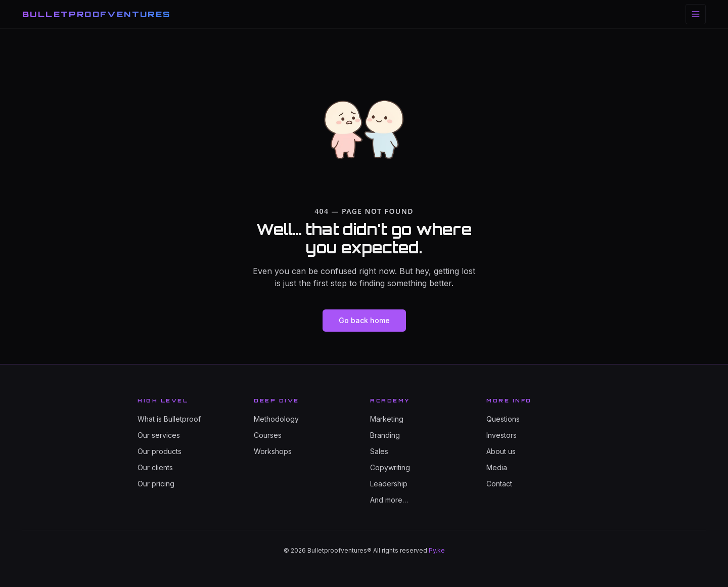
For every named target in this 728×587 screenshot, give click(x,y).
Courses (268, 435)
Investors (502, 435)
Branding (385, 435)
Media (497, 467)
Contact (499, 484)
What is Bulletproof (169, 419)
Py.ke (437, 550)
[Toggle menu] (696, 14)
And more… (389, 500)
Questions (503, 419)
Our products (160, 451)
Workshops (273, 451)
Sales (379, 451)
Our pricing (156, 484)
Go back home (364, 320)
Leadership (389, 484)
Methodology (276, 419)
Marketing (387, 419)
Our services (159, 435)
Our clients (155, 467)
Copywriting (390, 467)
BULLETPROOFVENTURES (97, 14)
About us (501, 451)
